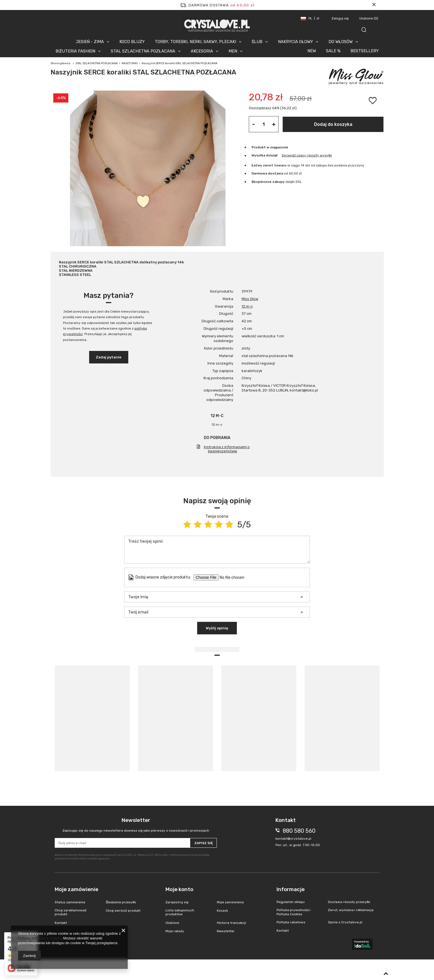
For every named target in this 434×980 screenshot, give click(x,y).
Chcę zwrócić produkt (123, 911)
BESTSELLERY (365, 51)
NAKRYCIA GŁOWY (295, 42)
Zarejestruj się (177, 902)
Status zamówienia (70, 902)
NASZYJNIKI (130, 63)
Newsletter (136, 825)
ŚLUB (257, 42)
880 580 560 (299, 831)
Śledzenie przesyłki (121, 902)
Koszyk (222, 911)
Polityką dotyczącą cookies (40, 938)
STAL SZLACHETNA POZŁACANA (143, 51)
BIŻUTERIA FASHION (75, 51)
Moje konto (179, 889)
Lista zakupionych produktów (180, 912)
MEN (233, 51)
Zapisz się (204, 843)
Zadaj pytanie (109, 357)
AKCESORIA (202, 51)
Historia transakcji (231, 923)
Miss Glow (250, 299)
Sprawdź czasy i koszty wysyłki (307, 155)
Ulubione (369, 18)
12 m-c (247, 306)
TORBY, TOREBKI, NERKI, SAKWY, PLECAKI (195, 42)
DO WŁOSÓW (341, 42)
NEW (312, 51)
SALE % (333, 51)
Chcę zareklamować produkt (71, 912)
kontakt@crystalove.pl (293, 839)
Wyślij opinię (217, 628)
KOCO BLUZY (132, 42)
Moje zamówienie (76, 889)
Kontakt (61, 923)
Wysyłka (258, 155)
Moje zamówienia (230, 902)
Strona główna (60, 63)
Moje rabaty (175, 931)
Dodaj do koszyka (333, 124)
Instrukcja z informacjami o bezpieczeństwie (227, 449)
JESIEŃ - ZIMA (90, 42)
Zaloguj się (341, 18)
